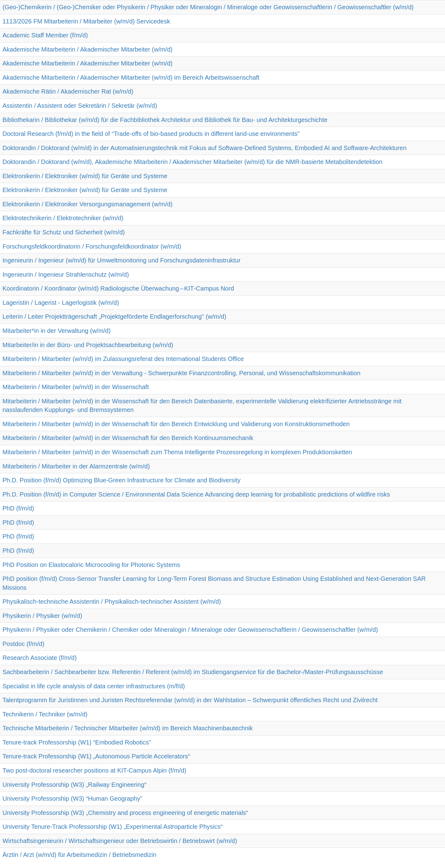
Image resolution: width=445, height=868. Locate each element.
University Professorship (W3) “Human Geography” (72, 799)
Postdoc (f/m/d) (23, 644)
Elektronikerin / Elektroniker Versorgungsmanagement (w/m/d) (87, 204)
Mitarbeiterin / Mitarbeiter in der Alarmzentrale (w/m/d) (76, 466)
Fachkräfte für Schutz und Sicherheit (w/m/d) (64, 232)
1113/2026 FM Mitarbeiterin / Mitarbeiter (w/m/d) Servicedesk (86, 21)
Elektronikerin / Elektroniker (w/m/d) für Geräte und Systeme (85, 176)
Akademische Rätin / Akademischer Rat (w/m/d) (68, 91)
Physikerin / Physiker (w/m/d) (42, 616)
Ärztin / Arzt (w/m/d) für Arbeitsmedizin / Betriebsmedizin (79, 855)
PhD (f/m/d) (18, 508)
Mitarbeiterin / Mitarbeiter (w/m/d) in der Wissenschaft (76, 387)
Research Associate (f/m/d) (40, 658)
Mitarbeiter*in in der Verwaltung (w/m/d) (57, 331)
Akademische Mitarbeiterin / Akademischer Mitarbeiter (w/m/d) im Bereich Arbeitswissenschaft (131, 78)
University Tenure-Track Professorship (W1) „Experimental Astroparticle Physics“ (112, 827)
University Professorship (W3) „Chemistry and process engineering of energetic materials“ (125, 813)
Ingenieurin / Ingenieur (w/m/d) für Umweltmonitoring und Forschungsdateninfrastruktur (121, 260)
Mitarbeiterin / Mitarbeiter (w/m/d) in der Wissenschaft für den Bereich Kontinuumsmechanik (128, 438)
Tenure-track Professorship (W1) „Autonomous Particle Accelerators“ (96, 756)
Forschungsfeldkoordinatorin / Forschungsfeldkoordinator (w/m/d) (92, 246)
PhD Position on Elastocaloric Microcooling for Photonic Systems (91, 565)
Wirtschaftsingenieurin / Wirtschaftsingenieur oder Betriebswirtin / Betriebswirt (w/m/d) (120, 841)
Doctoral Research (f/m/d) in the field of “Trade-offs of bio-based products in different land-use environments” (151, 134)
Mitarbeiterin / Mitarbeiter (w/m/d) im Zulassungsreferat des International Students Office (123, 359)
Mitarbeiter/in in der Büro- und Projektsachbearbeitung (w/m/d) (88, 345)
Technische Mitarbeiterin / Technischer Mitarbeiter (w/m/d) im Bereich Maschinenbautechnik (128, 728)
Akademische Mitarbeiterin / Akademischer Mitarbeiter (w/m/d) (87, 49)
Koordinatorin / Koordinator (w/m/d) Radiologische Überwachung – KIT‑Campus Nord (118, 288)
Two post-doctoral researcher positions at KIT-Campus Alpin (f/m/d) (94, 770)
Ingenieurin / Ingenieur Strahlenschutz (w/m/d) (66, 275)
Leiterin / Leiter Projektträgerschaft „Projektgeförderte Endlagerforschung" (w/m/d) (114, 317)
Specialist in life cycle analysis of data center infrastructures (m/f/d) (94, 686)
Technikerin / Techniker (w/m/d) (45, 714)
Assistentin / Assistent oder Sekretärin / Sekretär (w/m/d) (80, 106)
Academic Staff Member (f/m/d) (45, 35)
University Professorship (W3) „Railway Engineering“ (74, 785)
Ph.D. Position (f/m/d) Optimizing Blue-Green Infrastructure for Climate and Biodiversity (121, 480)
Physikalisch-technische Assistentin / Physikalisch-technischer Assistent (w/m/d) (112, 602)
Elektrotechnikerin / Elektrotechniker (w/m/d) (63, 218)
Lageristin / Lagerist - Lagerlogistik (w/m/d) (61, 303)
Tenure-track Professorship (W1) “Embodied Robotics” (77, 742)
